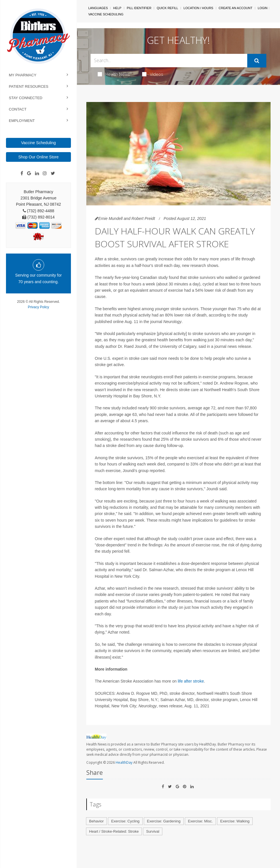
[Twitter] (53, 173)
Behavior (96, 821)
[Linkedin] (37, 173)
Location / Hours (198, 8)
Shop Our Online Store (38, 157)
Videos (153, 74)
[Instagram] (45, 173)
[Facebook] (22, 173)
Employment (22, 121)
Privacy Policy (39, 307)
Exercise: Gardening (164, 821)
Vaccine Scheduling (38, 143)
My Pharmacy (23, 75)
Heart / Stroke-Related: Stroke (114, 831)
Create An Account (236, 8)
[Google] (29, 173)
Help (117, 8)
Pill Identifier (139, 8)
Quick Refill (167, 8)
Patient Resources (29, 86)
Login (263, 8)
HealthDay (124, 762)
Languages (98, 8)
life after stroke (191, 681)
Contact (18, 109)
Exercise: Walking (235, 821)
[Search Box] (169, 61)
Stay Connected (26, 98)
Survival (153, 831)
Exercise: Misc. (200, 821)
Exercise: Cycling (125, 821)
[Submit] (257, 61)
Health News (114, 74)
